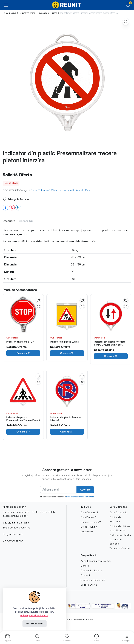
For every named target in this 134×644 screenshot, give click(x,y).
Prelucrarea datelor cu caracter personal (120, 539)
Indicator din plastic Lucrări (64, 342)
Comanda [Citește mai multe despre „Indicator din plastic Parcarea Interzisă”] (67, 432)
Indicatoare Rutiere (48, 13)
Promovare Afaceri (84, 619)
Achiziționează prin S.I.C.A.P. (96, 561)
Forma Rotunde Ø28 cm (44, 190)
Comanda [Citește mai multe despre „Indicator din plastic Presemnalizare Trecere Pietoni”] (23, 432)
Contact (85, 575)
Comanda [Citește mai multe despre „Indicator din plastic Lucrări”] (67, 353)
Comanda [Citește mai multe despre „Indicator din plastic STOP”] (23, 353)
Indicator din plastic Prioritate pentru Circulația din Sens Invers (110, 345)
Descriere (9, 221)
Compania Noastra (91, 570)
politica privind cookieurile (34, 615)
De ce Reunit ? (89, 527)
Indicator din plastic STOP (20, 342)
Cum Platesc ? (88, 517)
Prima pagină (9, 13)
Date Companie (118, 512)
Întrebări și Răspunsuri (93, 580)
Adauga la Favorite (18, 199)
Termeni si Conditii (120, 548)
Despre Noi (87, 531)
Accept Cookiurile (35, 624)
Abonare (85, 490)
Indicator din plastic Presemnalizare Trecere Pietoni (23, 419)
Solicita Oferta (89, 585)
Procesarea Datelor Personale (80, 497)
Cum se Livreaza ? (91, 522)
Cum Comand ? (89, 512)
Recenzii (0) (25, 221)
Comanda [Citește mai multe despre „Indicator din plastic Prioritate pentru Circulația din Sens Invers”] (111, 356)
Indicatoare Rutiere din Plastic (76, 190)
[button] (128, 5)
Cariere (85, 566)
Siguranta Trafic (27, 13)
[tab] (9, 221)
